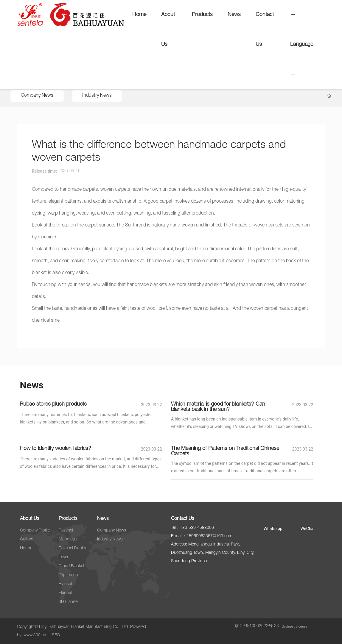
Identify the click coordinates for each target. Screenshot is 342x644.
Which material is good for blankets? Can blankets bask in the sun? (218, 407)
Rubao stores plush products (53, 404)
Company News (37, 96)
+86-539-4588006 (197, 528)
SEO (56, 635)
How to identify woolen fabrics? (55, 449)
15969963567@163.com (209, 536)
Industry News (97, 96)
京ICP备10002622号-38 (257, 626)
